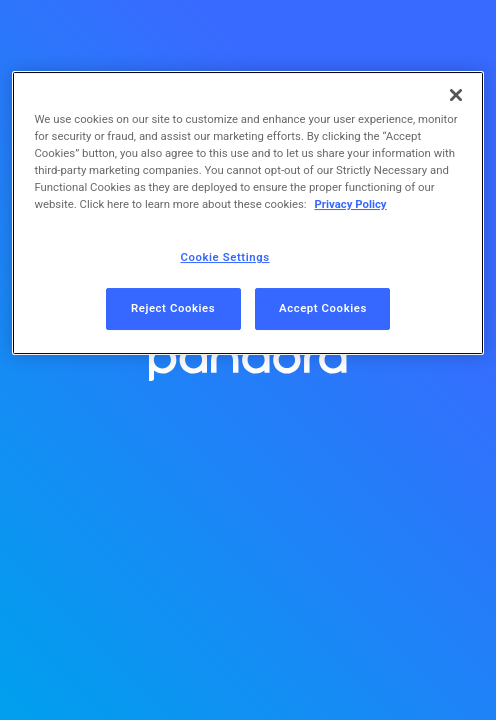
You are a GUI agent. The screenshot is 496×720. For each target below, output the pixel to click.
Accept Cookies (323, 308)
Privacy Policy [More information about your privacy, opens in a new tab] (350, 204)
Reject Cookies (173, 308)
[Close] (456, 95)
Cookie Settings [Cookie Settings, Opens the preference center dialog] (225, 257)
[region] (247, 213)
